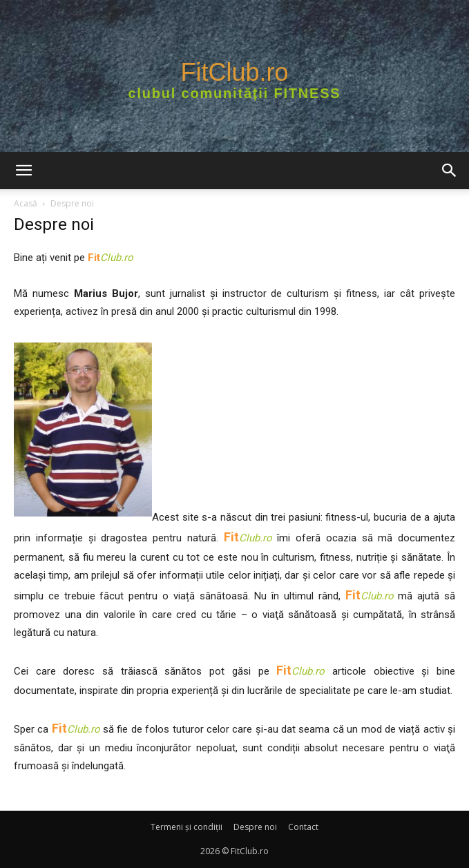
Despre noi (255, 827)
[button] (23, 171)
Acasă (26, 203)
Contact (303, 827)
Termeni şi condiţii (186, 827)
